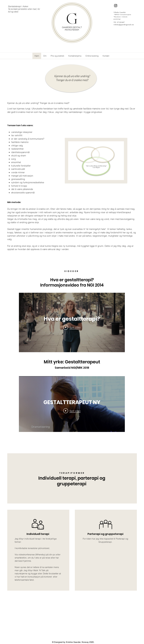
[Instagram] (116, 6)
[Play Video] (72, 327)
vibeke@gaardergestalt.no (124, 25)
